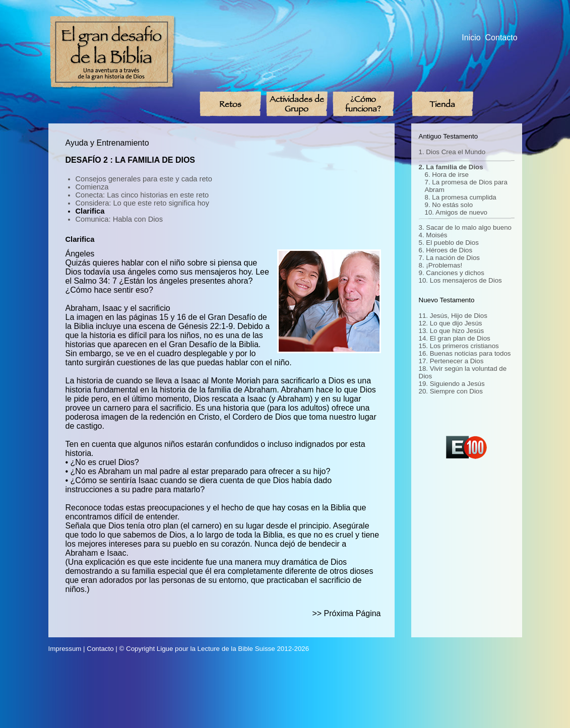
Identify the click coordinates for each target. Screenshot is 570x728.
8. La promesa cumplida (461, 197)
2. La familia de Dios (451, 167)
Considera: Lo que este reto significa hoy (143, 203)
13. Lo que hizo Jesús (452, 331)
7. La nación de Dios (450, 258)
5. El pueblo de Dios (449, 243)
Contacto (501, 38)
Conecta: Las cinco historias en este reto (142, 195)
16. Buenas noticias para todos (465, 353)
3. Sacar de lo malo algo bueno (465, 227)
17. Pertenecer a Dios (451, 361)
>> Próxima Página (346, 613)
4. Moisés (433, 235)
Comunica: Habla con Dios (119, 219)
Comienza (92, 187)
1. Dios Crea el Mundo (452, 152)
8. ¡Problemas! (441, 265)
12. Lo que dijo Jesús (451, 323)
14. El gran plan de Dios (455, 338)
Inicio (471, 38)
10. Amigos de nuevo (456, 212)
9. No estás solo (449, 205)
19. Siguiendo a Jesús (452, 384)
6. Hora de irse (447, 175)
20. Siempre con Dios (451, 391)
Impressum (65, 649)
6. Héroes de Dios (446, 250)
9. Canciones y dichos (452, 273)
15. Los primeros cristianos (459, 346)
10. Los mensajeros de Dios (460, 280)
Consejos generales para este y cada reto (144, 179)
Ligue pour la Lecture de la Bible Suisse (216, 649)
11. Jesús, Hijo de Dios (453, 316)
